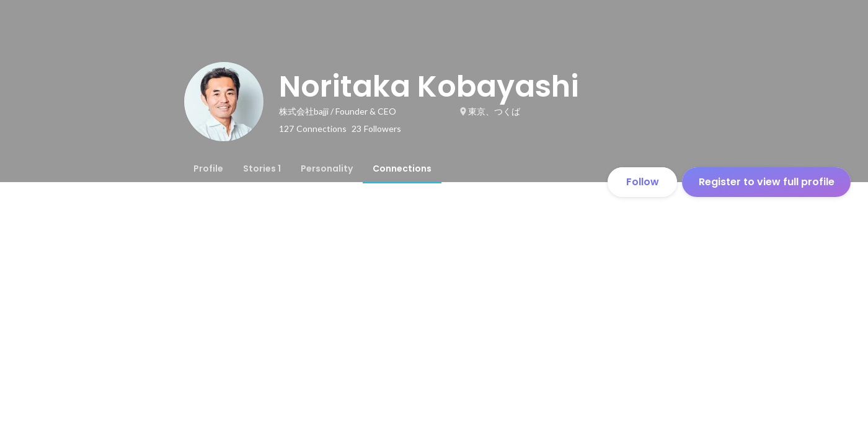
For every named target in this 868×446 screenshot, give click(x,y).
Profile (208, 168)
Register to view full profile (767, 182)
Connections (402, 168)
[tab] (208, 168)
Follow (643, 182)
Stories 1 (262, 168)
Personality (327, 168)
